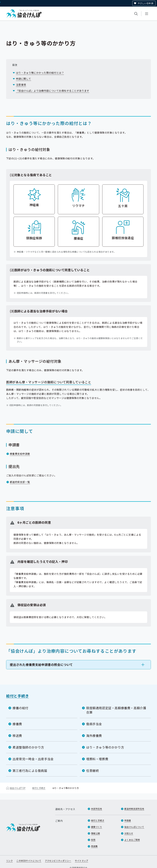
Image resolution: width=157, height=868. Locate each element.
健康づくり (97, 827)
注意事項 (21, 85)
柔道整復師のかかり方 (28, 747)
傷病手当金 (94, 724)
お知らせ (129, 833)
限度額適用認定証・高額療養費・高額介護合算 (116, 710)
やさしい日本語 (145, 3)
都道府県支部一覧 (20, 482)
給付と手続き (17, 696)
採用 (93, 840)
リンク (9, 861)
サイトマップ (81, 861)
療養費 (17, 724)
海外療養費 (94, 735)
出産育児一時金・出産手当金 (33, 759)
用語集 (94, 846)
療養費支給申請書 (20, 454)
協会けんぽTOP (18, 788)
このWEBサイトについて (29, 861)
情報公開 (96, 833)
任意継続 (92, 770)
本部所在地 (97, 809)
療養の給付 (20, 708)
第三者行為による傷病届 (30, 770)
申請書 (128, 821)
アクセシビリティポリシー (58, 861)
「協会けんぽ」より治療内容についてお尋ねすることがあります (53, 91)
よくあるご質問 (132, 840)
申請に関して (24, 79)
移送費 (17, 735)
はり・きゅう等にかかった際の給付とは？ (40, 73)
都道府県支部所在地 (134, 809)
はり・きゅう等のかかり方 (105, 747)
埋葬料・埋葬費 (97, 759)
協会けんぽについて (134, 827)
